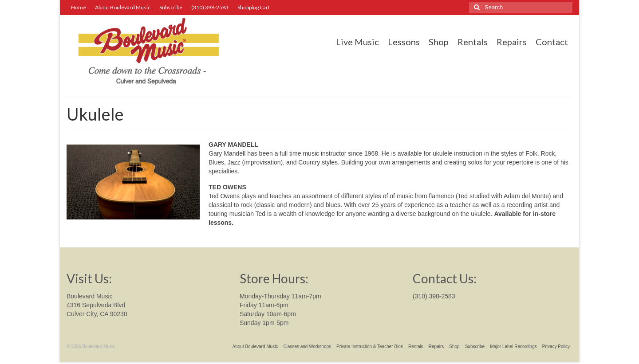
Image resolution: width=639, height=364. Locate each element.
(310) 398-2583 (434, 296)
